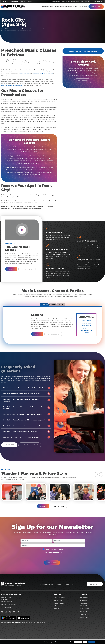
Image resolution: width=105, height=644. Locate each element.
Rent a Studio (84, 613)
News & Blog (84, 608)
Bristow (58, 599)
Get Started (9, 447)
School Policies (59, 608)
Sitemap (43, 627)
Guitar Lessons (86, 325)
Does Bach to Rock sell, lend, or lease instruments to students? (26, 403)
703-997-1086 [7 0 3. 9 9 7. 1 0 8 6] (97, 2)
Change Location (26, 2)
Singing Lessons (86, 330)
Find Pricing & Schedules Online (83, 51)
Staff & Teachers (59, 602)
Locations (83, 619)
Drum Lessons (86, 328)
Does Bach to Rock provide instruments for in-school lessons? (26, 410)
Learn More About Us (30, 447)
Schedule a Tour (59, 611)
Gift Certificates (85, 611)
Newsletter (75, 2)
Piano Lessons (86, 323)
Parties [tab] (69, 306)
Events (69, 7)
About (75, 7)
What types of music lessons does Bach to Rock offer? (26, 390)
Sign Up (11, 269)
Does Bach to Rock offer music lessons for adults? (26, 428)
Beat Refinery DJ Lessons (86, 334)
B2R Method (84, 602)
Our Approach (83, 81)
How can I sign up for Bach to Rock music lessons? (26, 440)
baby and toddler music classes (12, 86)
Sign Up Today (96, 7)
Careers (56, 613)
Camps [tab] (53, 306)
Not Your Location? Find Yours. (10, 609)
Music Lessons (47, 7)
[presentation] (52, 562)
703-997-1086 (8, 612)
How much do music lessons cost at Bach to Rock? (26, 396)
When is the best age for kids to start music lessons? (26, 417)
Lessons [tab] (35, 306)
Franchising (66, 2)
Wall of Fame (83, 7)
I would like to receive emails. (53, 554)
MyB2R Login (56, 2)
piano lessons (24, 74)
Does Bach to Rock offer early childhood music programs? (26, 422)
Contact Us (85, 2)
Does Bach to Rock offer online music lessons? (26, 434)
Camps (56, 7)
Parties (62, 7)
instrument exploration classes (42, 74)
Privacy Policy (35, 627)
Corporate (85, 599)
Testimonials (84, 605)
